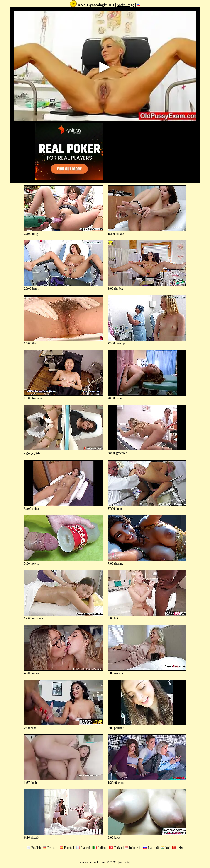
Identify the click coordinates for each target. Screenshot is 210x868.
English (36, 848)
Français (86, 848)
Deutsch (52, 848)
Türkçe (118, 848)
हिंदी (168, 848)
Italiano (103, 848)
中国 (180, 848)
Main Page (125, 5)
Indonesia (135, 848)
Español (69, 848)
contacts (124, 862)
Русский (153, 848)
